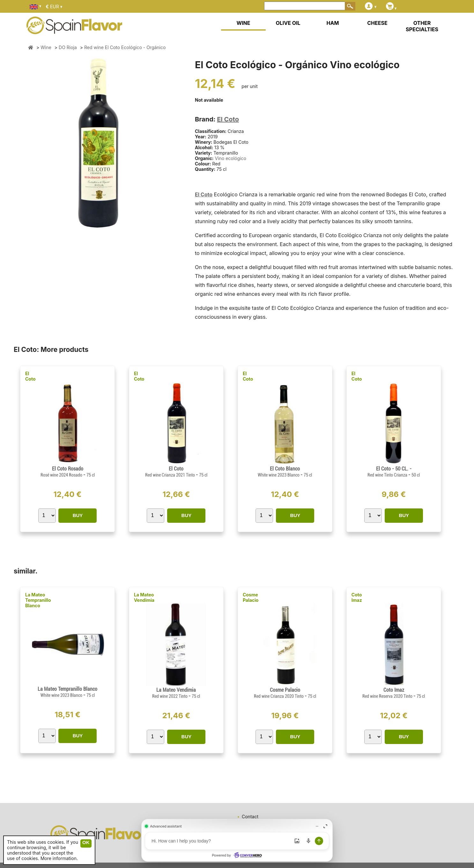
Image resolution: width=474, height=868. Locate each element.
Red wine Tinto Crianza (388, 475)
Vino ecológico (230, 158)
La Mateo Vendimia (144, 597)
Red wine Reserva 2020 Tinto (388, 696)
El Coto (228, 119)
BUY (78, 515)
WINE (243, 23)
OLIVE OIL (288, 23)
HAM (333, 23)
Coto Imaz (357, 597)
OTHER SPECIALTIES (422, 26)
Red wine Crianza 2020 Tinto (279, 696)
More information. (59, 858)
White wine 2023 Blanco (279, 475)
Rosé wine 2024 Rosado (62, 475)
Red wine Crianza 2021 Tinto (170, 475)
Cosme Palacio (251, 597)
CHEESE (377, 23)
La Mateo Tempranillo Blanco (38, 600)
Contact (250, 817)
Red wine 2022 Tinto (170, 696)
